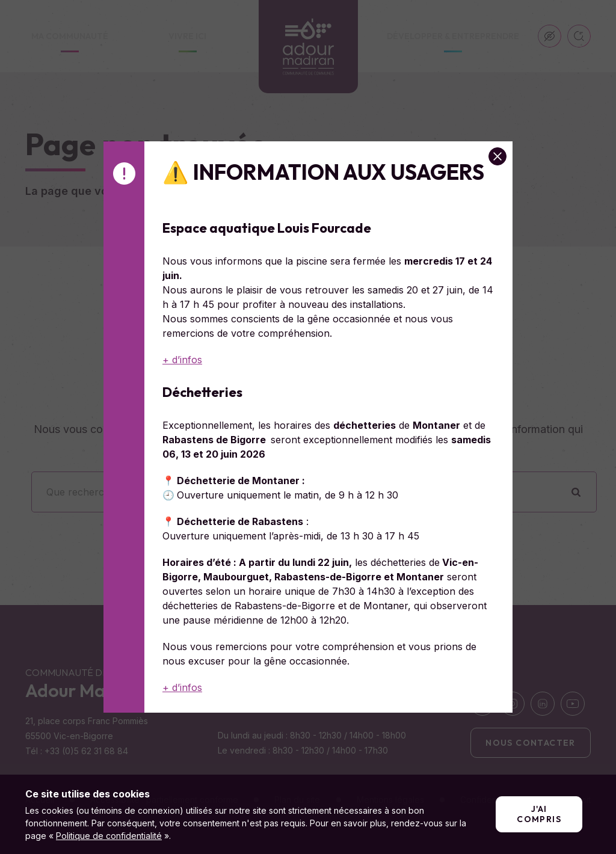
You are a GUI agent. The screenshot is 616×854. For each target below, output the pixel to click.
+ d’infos (182, 360)
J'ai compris (539, 814)
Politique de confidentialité (109, 836)
